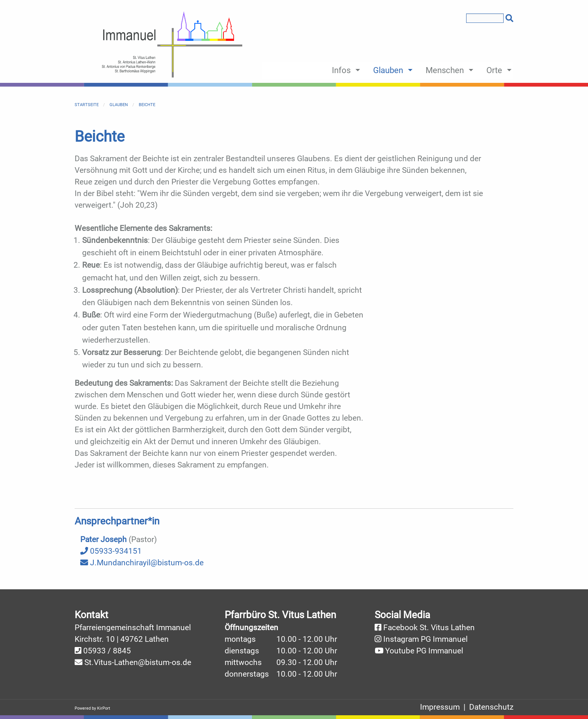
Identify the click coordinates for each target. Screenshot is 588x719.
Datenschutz (491, 707)
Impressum (440, 707)
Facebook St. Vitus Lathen (429, 628)
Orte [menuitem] (494, 70)
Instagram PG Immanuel (425, 639)
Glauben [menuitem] (388, 70)
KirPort (104, 708)
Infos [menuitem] (341, 70)
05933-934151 (111, 551)
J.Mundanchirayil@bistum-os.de (142, 563)
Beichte (147, 105)
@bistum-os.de (165, 662)
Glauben (119, 105)
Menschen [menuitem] (445, 70)
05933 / (98, 651)
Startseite (87, 105)
